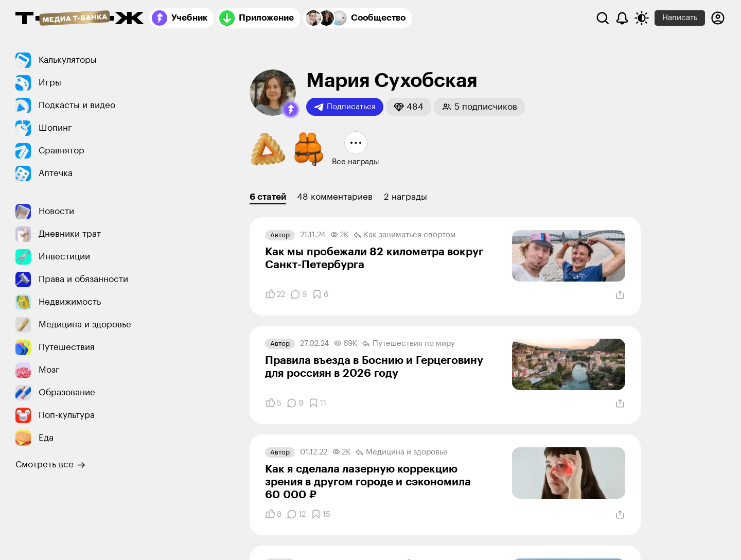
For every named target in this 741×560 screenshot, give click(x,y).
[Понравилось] (275, 294)
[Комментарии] (298, 294)
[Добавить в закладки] (320, 294)
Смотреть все (50, 465)
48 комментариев (335, 197)
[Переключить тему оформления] (642, 18)
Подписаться (345, 107)
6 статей (268, 197)
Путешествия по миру (409, 344)
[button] (291, 110)
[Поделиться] (620, 295)
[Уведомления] (622, 18)
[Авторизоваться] (718, 18)
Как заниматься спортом (405, 235)
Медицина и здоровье (402, 452)
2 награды (405, 197)
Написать (680, 18)
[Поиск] (603, 18)
